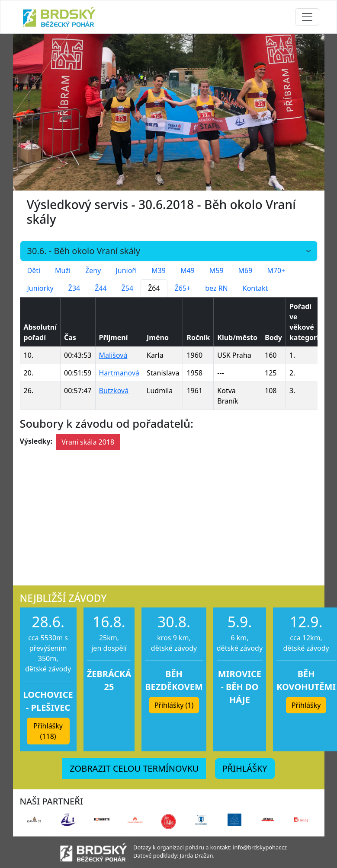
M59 (217, 270)
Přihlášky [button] (306, 705)
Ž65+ (183, 288)
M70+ (276, 270)
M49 (188, 270)
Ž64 (154, 288)
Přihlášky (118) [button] (48, 731)
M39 (159, 270)
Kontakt (255, 288)
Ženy (93, 270)
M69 (246, 270)
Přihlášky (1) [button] (174, 705)
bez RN (217, 288)
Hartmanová (119, 373)
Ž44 (101, 288)
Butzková (114, 391)
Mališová (113, 355)
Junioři (126, 270)
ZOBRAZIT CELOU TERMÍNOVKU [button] (134, 768)
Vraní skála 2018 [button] (88, 442)
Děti (34, 270)
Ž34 (74, 288)
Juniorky (40, 288)
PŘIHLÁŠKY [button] (245, 768)
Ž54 (127, 288)
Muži (63, 270)
